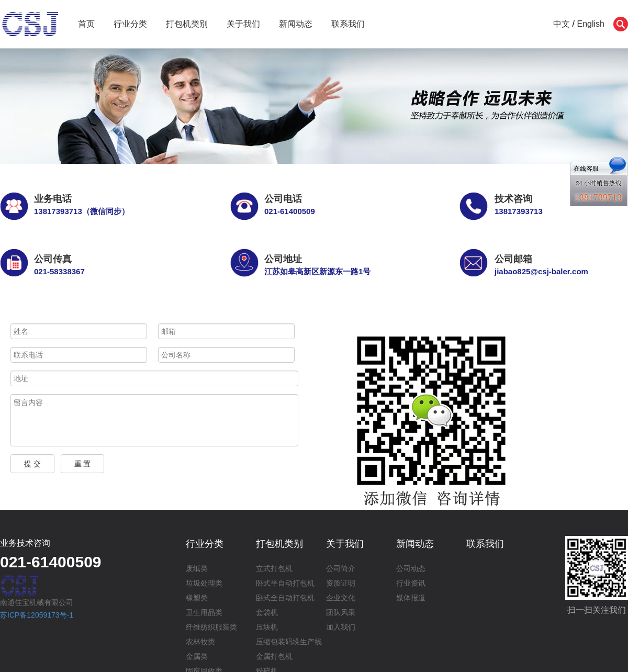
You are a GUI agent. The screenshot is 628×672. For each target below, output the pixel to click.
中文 (562, 24)
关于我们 (243, 24)
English (591, 24)
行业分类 (130, 24)
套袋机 (267, 612)
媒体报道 (411, 598)
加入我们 (341, 627)
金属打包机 (274, 656)
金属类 (197, 656)
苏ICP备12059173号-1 (37, 615)
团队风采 (341, 612)
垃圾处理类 (204, 583)
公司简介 (341, 568)
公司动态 (411, 568)
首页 (86, 24)
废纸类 (197, 568)
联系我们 (348, 24)
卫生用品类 (204, 612)
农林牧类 (200, 642)
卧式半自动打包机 (285, 583)
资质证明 (341, 583)
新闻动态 (296, 24)
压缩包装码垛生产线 (289, 642)
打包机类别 (187, 24)
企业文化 (341, 598)
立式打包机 (274, 568)
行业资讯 (411, 583)
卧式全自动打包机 (285, 598)
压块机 (267, 627)
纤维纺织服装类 (211, 627)
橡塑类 (197, 598)
